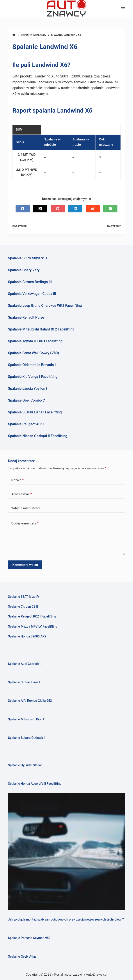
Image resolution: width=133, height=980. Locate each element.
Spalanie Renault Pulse (26, 317)
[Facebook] (23, 209)
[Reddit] (93, 209)
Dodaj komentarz (25, 523)
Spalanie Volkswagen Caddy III (32, 294)
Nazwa (17, 480)
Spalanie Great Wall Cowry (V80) (33, 353)
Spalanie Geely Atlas (22, 957)
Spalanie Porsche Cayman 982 (29, 938)
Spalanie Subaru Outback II (27, 738)
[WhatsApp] (110, 209)
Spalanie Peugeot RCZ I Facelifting (32, 616)
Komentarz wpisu (25, 565)
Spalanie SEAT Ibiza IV (24, 597)
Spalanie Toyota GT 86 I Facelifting (35, 341)
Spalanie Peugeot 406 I (26, 424)
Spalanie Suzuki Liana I (24, 682)
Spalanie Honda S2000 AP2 (27, 636)
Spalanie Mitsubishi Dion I (26, 719)
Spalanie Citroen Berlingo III (30, 282)
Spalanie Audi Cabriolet (24, 664)
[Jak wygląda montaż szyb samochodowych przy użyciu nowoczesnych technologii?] (66, 852)
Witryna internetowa (26, 508)
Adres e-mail (21, 494)
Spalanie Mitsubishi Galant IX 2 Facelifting (41, 329)
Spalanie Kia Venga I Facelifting (33, 377)
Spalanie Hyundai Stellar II (26, 765)
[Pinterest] (58, 209)
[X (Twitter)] (40, 209)
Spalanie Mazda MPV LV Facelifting (33, 626)
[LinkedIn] (75, 209)
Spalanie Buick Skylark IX (28, 258)
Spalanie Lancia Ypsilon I (27, 389)
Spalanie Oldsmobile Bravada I (32, 365)
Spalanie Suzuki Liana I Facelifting (35, 412)
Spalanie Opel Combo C (26, 400)
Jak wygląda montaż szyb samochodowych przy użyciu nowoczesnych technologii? (66, 919)
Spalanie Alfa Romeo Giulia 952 (30, 701)
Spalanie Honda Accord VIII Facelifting (35, 784)
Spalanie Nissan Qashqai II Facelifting (38, 436)
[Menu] (123, 9)
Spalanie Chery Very (24, 270)
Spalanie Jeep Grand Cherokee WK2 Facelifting (45, 306)
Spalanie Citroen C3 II (23, 607)
